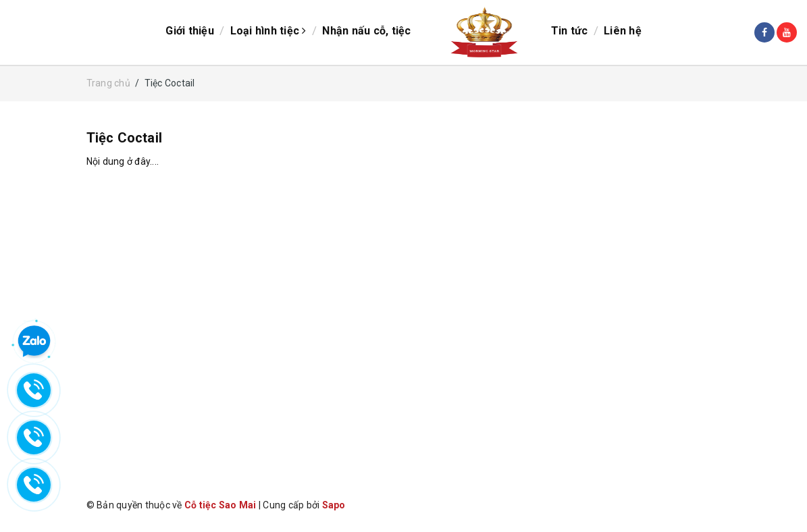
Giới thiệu (190, 31)
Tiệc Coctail (124, 138)
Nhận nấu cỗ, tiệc (366, 31)
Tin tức (570, 31)
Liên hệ (623, 31)
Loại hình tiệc (268, 31)
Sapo (334, 505)
